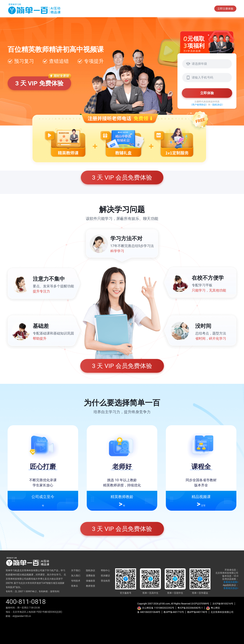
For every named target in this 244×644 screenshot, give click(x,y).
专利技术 (76, 581)
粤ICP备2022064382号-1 (190, 608)
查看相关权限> (231, 582)
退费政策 (91, 576)
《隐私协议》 (217, 105)
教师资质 (91, 586)
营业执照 (105, 581)
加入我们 (76, 576)
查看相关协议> (231, 588)
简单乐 (75, 586)
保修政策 (91, 581)
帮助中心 (105, 570)
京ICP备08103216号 (223, 604)
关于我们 (76, 570)
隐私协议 (91, 570)
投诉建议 (105, 576)
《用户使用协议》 (199, 105)
